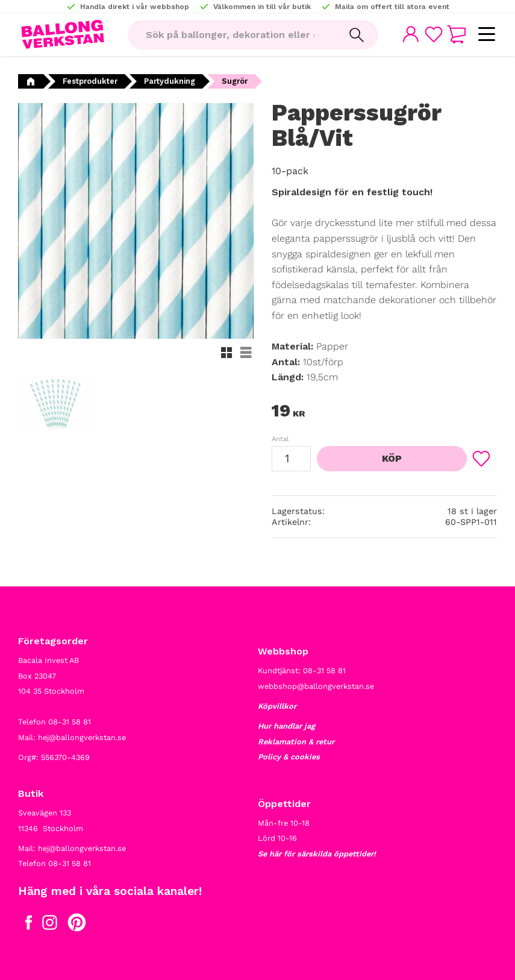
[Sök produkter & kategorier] (231, 35)
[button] (486, 35)
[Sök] (357, 35)
